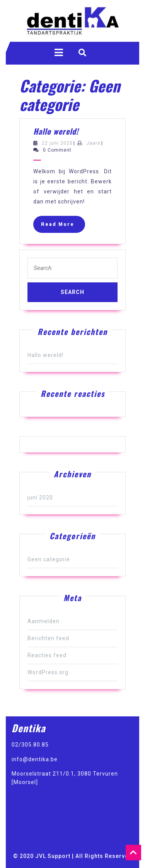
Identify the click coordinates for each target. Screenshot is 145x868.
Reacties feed (47, 655)
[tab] (59, 52)
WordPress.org (48, 672)
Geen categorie (49, 559)
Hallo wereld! (56, 131)
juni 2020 (40, 497)
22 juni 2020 (57, 143)
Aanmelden (43, 621)
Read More (63, 226)
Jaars (93, 143)
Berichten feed (48, 638)
